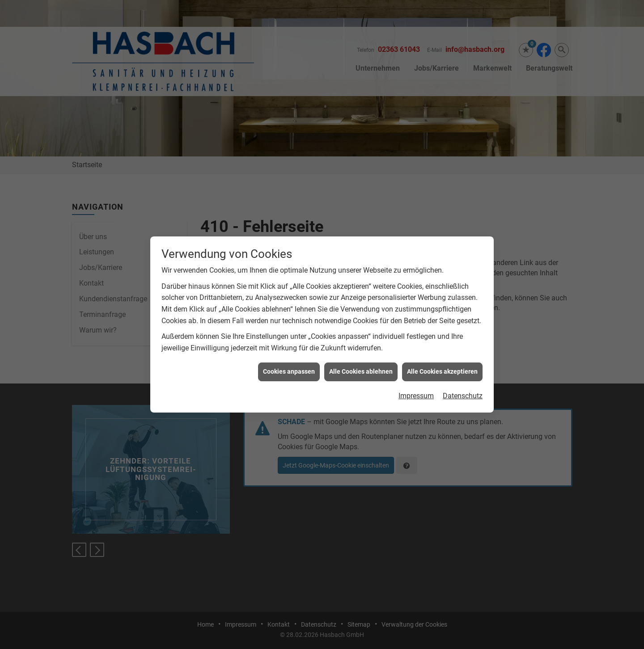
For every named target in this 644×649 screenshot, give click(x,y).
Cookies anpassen (289, 362)
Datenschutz (463, 387)
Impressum (416, 387)
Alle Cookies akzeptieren (442, 362)
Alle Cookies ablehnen (361, 362)
